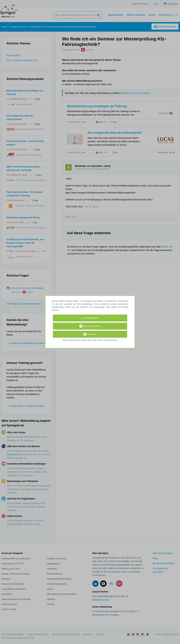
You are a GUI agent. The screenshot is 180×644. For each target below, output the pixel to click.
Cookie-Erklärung (110, 340)
